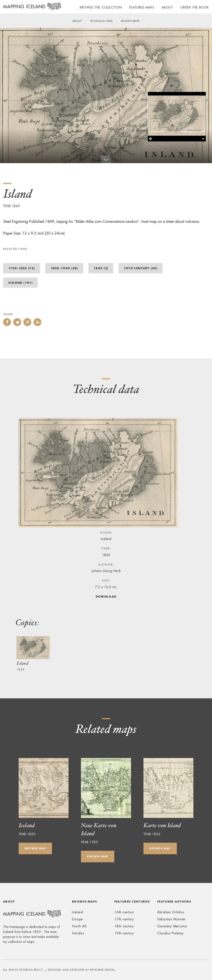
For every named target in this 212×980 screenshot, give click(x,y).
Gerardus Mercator (172, 926)
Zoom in (151, 139)
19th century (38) (141, 268)
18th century (124, 926)
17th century (124, 919)
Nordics (78, 933)
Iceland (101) (20, 283)
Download (106, 596)
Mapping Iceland (32, 9)
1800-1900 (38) (64, 268)
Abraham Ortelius (171, 912)
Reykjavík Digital (103, 970)
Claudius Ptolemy (170, 933)
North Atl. (80, 926)
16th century (124, 912)
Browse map (35, 848)
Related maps (130, 21)
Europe (78, 919)
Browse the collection (101, 7)
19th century (124, 933)
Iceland (78, 912)
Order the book (195, 7)
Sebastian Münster (171, 919)
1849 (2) (101, 268)
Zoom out (203, 139)
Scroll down (106, 159)
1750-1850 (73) (22, 268)
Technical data (101, 21)
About (167, 7)
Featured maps (142, 7)
